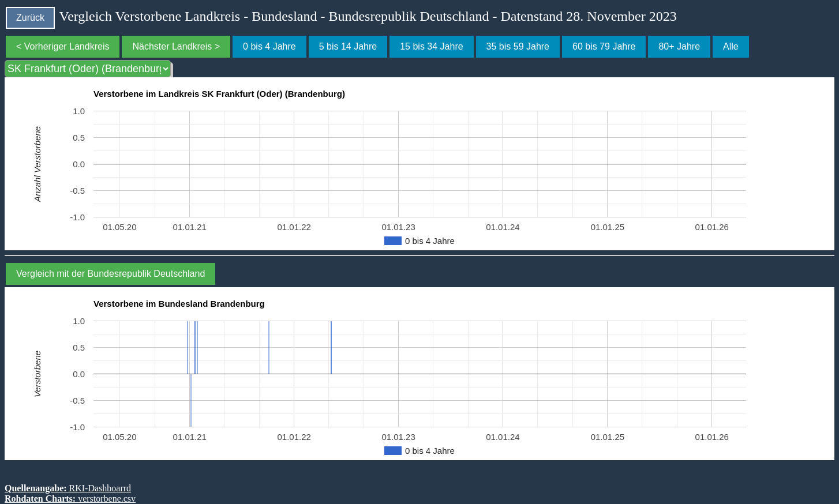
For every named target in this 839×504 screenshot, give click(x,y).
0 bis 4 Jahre (269, 46)
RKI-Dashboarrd (100, 488)
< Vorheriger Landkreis (63, 46)
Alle (731, 46)
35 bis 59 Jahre (518, 46)
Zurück (30, 18)
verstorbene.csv (107, 499)
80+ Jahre (679, 46)
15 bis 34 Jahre (431, 46)
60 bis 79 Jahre (604, 46)
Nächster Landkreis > (176, 46)
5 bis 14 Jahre (348, 46)
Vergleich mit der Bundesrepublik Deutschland (111, 274)
